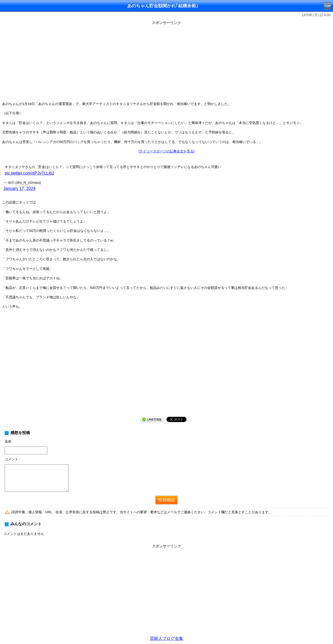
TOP (328, 6)
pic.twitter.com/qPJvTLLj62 (29, 173)
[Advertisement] (166, 63)
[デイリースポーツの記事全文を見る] (166, 151)
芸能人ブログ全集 (166, 638)
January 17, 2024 (20, 188)
